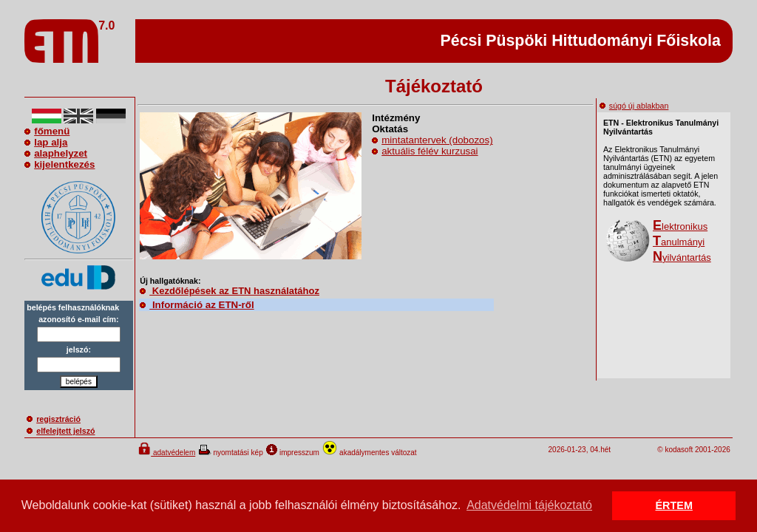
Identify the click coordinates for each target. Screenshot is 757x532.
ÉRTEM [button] (674, 505)
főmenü (47, 131)
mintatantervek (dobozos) (437, 140)
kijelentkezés (60, 164)
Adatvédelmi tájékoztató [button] (529, 505)
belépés (79, 382)
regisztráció (54, 419)
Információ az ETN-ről (197, 305)
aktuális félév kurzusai (430, 151)
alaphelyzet (56, 153)
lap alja (46, 142)
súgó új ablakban (634, 106)
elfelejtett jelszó (61, 431)
